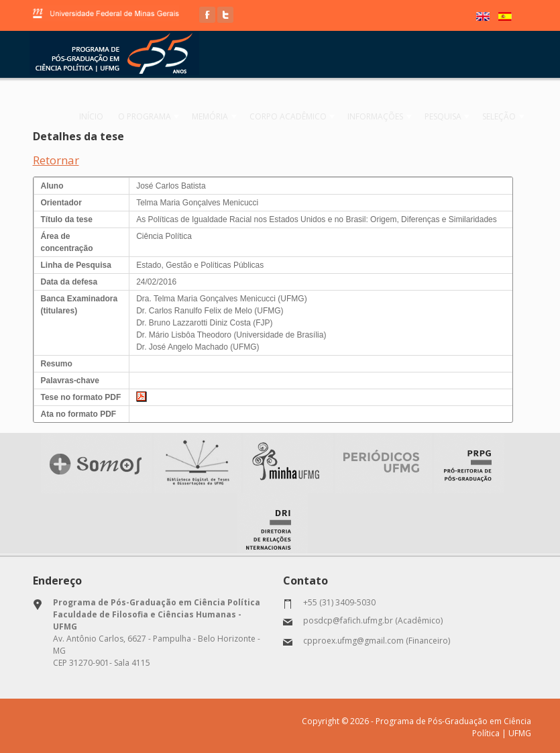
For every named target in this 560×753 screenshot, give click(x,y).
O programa (158, 116)
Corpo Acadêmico (298, 116)
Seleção (504, 116)
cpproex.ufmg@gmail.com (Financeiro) (377, 640)
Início (104, 116)
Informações (384, 116)
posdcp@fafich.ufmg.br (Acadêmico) (373, 620)
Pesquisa (450, 116)
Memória (222, 116)
